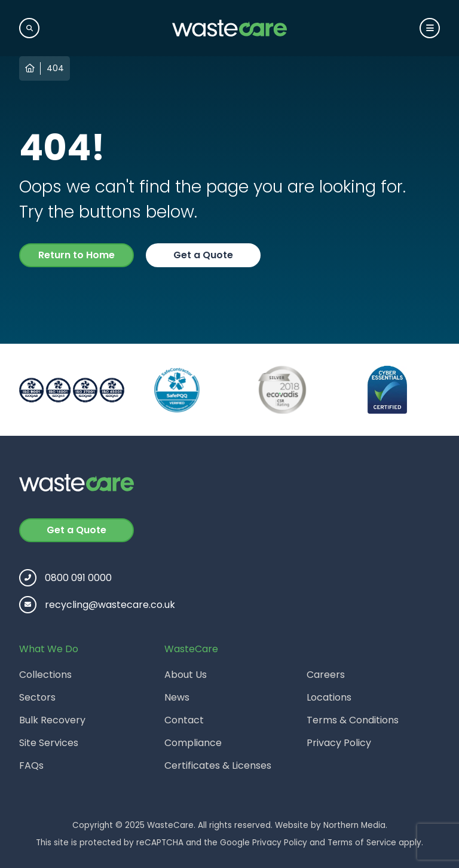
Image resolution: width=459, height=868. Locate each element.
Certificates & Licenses (218, 765)
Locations (329, 697)
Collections (45, 675)
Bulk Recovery (52, 720)
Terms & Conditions (353, 720)
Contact (184, 720)
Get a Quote (203, 255)
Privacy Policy (339, 743)
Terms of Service (362, 843)
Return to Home (76, 255)
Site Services (49, 743)
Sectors (37, 697)
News (177, 697)
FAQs (31, 765)
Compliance (193, 743)
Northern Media (354, 825)
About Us (186, 675)
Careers (326, 675)
